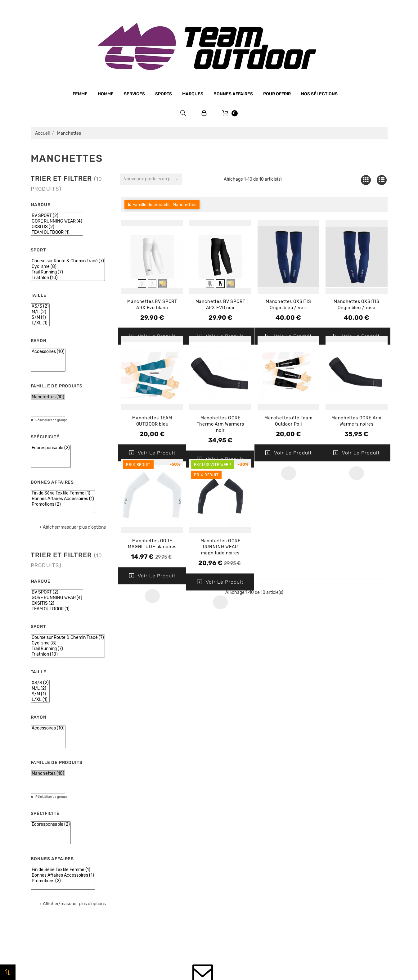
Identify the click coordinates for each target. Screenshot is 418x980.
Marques (193, 94)
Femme (80, 94)
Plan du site (134, 903)
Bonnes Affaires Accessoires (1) (63, 499)
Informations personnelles (331, 809)
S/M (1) (40, 318)
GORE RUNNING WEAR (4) (57, 221)
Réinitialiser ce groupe (51, 420)
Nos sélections (319, 94)
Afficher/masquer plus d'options (74, 527)
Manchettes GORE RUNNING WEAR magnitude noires (220, 547)
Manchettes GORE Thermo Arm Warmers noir (220, 424)
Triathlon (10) (68, 278)
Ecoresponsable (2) (51, 448)
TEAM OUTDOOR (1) (57, 233)
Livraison (131, 867)
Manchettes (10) (48, 397)
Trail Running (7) (68, 272)
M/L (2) (40, 312)
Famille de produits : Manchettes (164, 205)
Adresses (313, 844)
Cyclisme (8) (68, 267)
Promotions (225, 818)
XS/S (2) (40, 306)
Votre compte (328, 791)
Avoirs (310, 832)
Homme (106, 94)
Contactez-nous (139, 891)
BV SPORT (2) (57, 216)
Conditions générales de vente (154, 844)
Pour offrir (277, 94)
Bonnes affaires (233, 94)
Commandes (316, 820)
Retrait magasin (139, 879)
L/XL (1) (40, 323)
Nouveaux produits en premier (153, 179)
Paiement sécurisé (141, 856)
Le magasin (134, 808)
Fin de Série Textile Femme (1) (63, 493)
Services (134, 94)
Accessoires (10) (48, 352)
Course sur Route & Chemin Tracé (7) (68, 261)
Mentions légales (140, 832)
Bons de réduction (323, 856)
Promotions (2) (63, 504)
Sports (164, 94)
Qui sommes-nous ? (143, 820)
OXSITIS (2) (57, 227)
